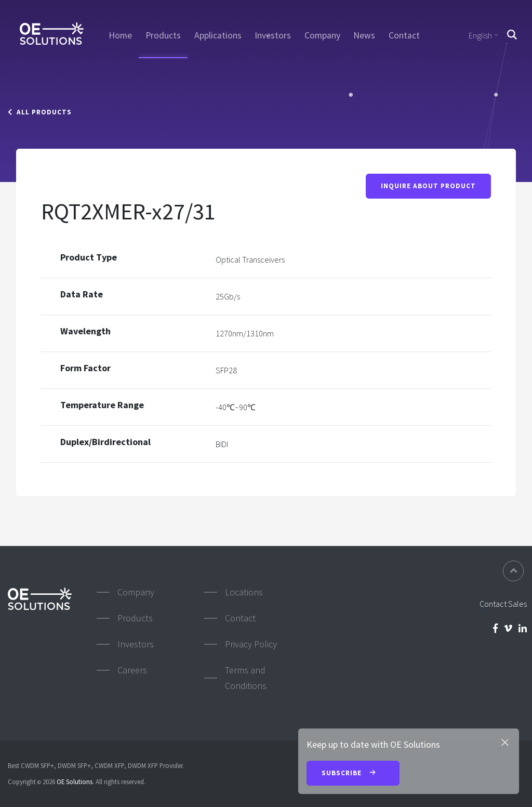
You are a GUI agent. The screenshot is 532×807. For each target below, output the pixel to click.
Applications (218, 35)
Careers (132, 670)
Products (163, 35)
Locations (244, 592)
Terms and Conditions (246, 678)
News (364, 35)
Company (322, 35)
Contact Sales (503, 604)
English (480, 35)
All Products (40, 112)
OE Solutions (75, 782)
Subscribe (353, 774)
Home (120, 35)
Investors (273, 35)
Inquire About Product (428, 186)
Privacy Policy (251, 644)
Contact (404, 35)
